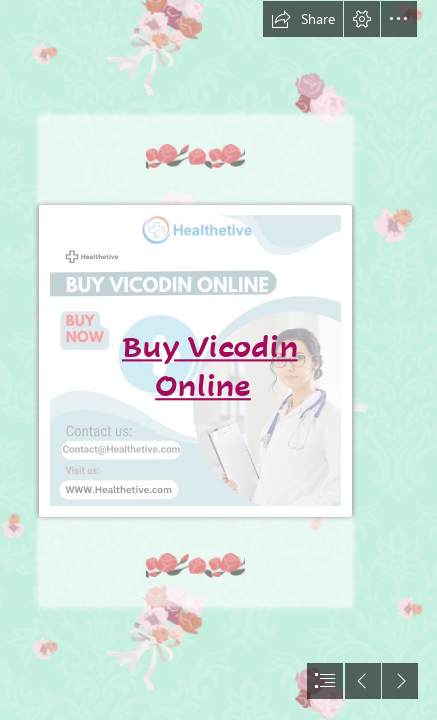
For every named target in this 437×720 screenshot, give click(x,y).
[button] (303, 19)
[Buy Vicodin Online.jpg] (198, 360)
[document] (218, 360)
